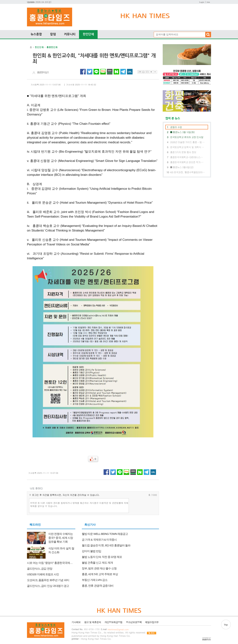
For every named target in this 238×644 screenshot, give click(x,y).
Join (208, 2)
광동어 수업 (176, 127)
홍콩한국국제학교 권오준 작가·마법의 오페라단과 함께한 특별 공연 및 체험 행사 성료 (188, 162)
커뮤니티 (70, 34)
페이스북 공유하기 (83, 72)
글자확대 (151, 72)
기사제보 (76, 622)
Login (202, 2)
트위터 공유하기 (90, 72)
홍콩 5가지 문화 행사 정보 (183, 152)
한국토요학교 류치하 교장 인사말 (187, 137)
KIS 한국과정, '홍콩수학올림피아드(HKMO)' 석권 (188, 172)
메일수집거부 (152, 622)
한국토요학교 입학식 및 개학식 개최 (188, 147)
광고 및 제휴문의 (93, 622)
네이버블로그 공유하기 (103, 72)
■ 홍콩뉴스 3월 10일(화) (182, 132)
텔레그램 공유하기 (123, 72)
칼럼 (53, 34)
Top (226, 625)
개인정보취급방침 (113, 622)
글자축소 (155, 72)
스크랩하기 (139, 72)
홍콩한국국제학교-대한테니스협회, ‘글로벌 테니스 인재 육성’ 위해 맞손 (188, 157)
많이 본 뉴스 (171, 118)
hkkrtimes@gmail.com (118, 629)
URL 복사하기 (130, 72)
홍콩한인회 (52, 47)
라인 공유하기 (96, 72)
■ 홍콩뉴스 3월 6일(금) (182, 167)
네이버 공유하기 (116, 72)
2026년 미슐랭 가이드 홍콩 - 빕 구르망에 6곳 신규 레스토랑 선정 (188, 142)
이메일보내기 (147, 72)
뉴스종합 (36, 34)
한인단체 (88, 34)
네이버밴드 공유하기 (110, 72)
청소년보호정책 (134, 622)
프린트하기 (143, 72)
